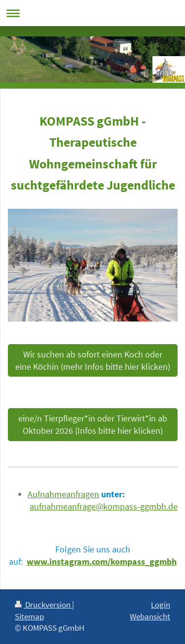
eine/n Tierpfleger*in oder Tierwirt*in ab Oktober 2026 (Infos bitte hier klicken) (93, 424)
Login (161, 605)
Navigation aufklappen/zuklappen (92, 13)
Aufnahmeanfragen (63, 494)
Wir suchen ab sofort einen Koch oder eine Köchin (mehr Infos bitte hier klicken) (93, 360)
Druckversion (43, 605)
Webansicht (150, 616)
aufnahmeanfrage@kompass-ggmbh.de (104, 506)
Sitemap (29, 616)
